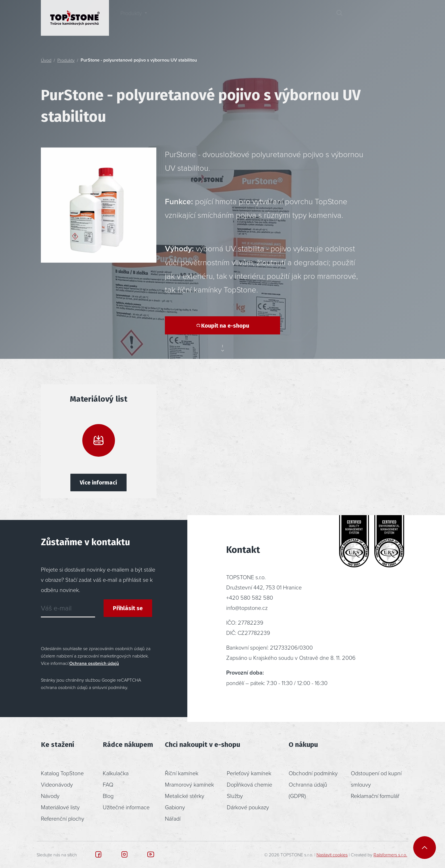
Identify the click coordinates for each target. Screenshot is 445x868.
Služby (235, 796)
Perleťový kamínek (249, 773)
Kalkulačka (116, 773)
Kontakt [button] (305, 18)
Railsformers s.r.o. (390, 855)
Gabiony (175, 807)
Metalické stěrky (185, 796)
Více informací (98, 483)
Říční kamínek (182, 773)
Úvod (46, 60)
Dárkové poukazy (248, 807)
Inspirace (178, 18)
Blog (108, 796)
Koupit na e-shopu (222, 326)
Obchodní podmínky (313, 773)
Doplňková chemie (249, 784)
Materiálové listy (60, 807)
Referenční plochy (63, 818)
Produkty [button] (131, 18)
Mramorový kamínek (189, 784)
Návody (50, 796)
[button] (360, 18)
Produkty (66, 60)
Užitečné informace (126, 807)
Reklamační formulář (375, 796)
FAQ (108, 784)
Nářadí (173, 818)
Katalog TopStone (62, 773)
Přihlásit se (128, 608)
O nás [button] (264, 18)
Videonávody (57, 784)
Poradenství (222, 18)
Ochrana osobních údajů (94, 663)
